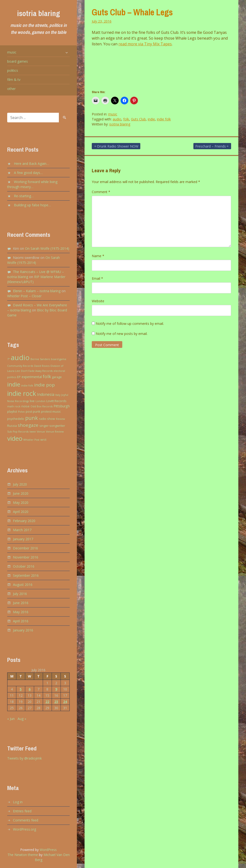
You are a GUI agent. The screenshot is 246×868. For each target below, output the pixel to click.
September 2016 (26, 575)
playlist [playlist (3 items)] (12, 412)
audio (117, 119)
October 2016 (24, 566)
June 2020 (21, 493)
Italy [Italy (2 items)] (58, 395)
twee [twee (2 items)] (33, 432)
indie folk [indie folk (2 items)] (27, 386)
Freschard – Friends (211, 146)
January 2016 (23, 630)
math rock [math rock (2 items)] (14, 406)
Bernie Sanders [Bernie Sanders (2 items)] (40, 359)
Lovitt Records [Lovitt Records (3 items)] (56, 401)
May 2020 (21, 502)
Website (98, 301)
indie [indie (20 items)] (14, 384)
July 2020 (20, 484)
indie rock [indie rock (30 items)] (22, 393)
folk (126, 119)
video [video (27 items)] (15, 438)
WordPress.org (25, 829)
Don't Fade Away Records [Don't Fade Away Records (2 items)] (37, 371)
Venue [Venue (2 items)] (41, 432)
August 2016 (23, 585)
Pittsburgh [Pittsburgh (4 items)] (62, 406)
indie (151, 119)
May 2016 (21, 612)
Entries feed (22, 811)
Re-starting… (24, 196)
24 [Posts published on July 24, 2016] (65, 702)
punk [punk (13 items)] (32, 418)
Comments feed (26, 820)
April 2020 (21, 512)
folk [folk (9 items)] (47, 376)
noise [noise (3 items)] (25, 406)
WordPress (48, 850)
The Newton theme (23, 855)
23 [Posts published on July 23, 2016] (56, 702)
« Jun (11, 719)
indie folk (164, 119)
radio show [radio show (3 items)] (47, 419)
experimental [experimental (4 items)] (32, 377)
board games (18, 61)
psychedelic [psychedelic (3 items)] (16, 419)
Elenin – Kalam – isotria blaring (37, 291)
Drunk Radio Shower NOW (118, 146)
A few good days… (28, 173)
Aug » (22, 719)
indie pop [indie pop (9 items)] (44, 385)
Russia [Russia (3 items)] (12, 426)
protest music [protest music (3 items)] (51, 412)
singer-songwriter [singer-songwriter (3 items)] (52, 426)
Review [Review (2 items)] (60, 419)
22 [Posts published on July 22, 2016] (47, 702)
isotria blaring (39, 13)
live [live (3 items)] (32, 401)
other (11, 89)
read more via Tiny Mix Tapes (145, 44)
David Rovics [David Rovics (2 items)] (42, 366)
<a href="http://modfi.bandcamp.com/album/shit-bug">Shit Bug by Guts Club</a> (161, 67)
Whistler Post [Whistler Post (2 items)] (31, 440)
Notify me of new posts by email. (122, 334)
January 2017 (23, 539)
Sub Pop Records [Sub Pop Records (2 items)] (18, 432)
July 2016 (20, 594)
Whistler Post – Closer (24, 296)
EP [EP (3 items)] (19, 377)
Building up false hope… (32, 205)
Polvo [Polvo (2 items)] (21, 412)
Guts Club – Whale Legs (132, 12)
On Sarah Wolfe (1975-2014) (47, 248)
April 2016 (21, 621)
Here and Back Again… (31, 163)
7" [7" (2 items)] (9, 359)
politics (13, 70)
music (12, 52)
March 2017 (22, 530)
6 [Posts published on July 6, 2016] (30, 689)
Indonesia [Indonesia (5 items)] (46, 394)
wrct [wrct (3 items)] (43, 440)
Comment (101, 192)
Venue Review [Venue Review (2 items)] (55, 432)
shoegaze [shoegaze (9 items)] (28, 425)
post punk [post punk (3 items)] (33, 412)
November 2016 (26, 557)
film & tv (14, 80)
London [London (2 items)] (40, 401)
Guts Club (138, 119)
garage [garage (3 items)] (57, 377)
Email (97, 278)
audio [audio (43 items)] (20, 357)
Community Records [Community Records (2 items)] (20, 366)
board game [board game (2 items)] (59, 359)
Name (98, 256)
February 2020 (24, 521)
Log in (18, 802)
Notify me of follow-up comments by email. (130, 324)
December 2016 (25, 548)
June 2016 (21, 603)
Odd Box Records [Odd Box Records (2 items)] (42, 406)
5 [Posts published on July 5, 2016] (21, 689)
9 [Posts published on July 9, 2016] (56, 689)
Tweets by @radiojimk (25, 758)
